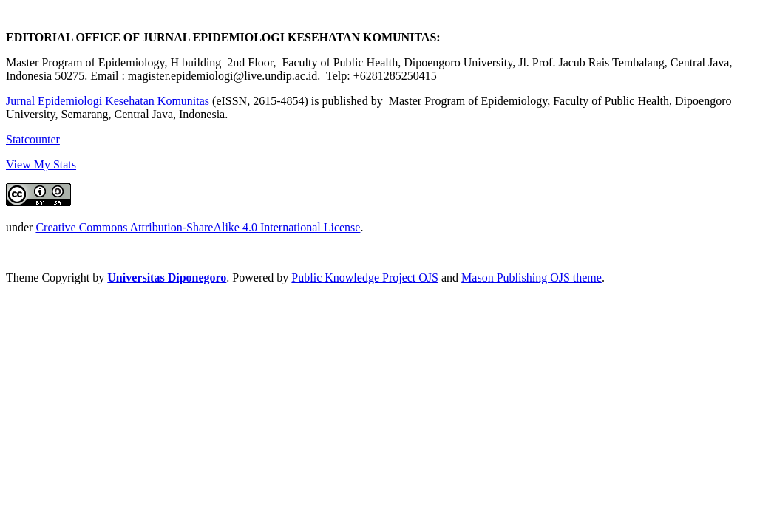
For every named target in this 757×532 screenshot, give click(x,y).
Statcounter (33, 139)
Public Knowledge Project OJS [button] (365, 277)
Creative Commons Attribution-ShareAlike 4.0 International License (198, 227)
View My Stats (41, 164)
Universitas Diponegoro (167, 277)
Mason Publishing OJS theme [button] (532, 277)
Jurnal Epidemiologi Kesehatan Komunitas (109, 101)
